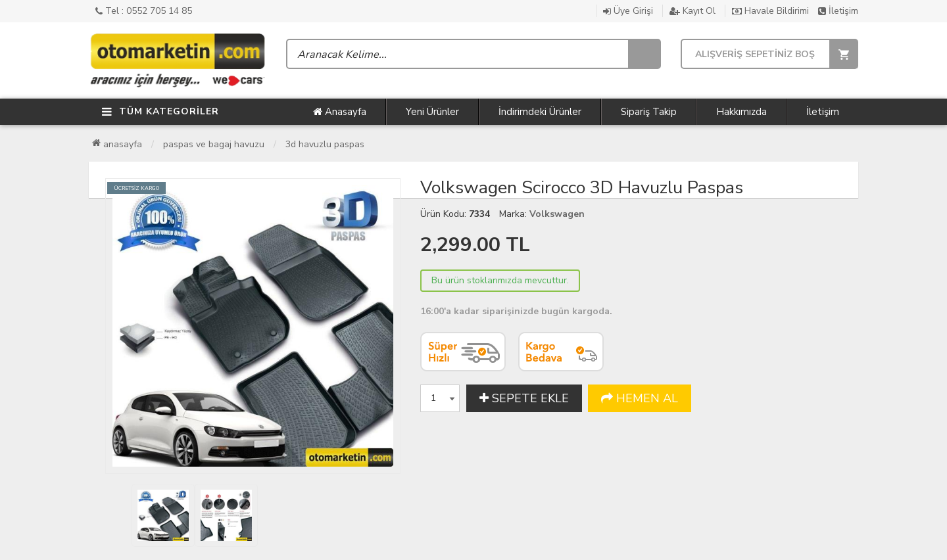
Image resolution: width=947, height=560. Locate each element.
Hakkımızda (741, 112)
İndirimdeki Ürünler (540, 112)
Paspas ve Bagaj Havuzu (214, 144)
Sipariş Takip (649, 112)
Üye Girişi (628, 11)
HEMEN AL (640, 398)
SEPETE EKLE (524, 398)
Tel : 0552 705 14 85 (144, 11)
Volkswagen (557, 214)
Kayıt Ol (692, 11)
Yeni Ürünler (432, 112)
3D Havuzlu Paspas (325, 144)
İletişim (838, 11)
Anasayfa (340, 112)
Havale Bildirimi (770, 11)
